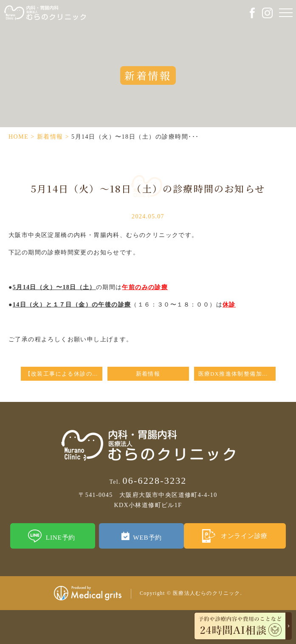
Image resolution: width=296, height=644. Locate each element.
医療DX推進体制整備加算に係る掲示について (237, 374)
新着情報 (50, 137)
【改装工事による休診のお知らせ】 (64, 374)
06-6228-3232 (148, 481)
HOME (18, 137)
